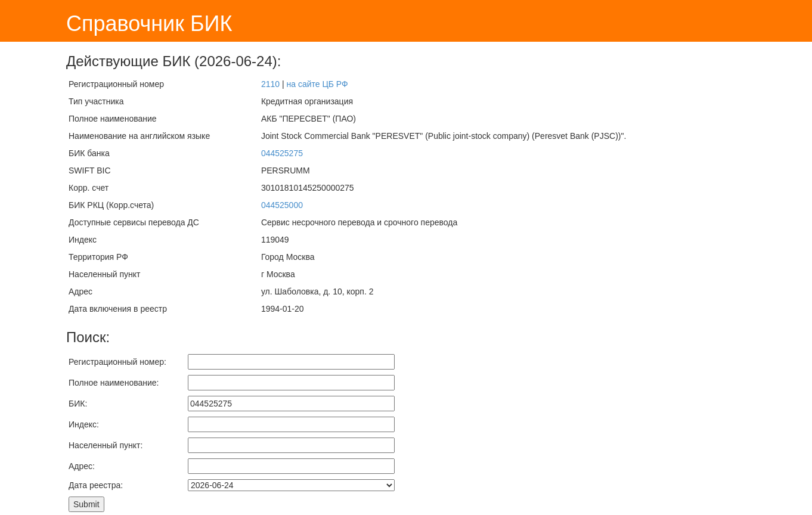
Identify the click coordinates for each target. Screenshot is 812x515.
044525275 (282, 153)
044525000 (282, 205)
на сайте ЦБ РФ (317, 84)
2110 (270, 84)
